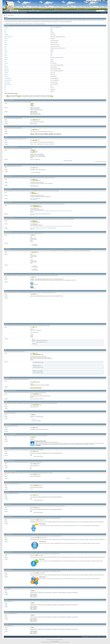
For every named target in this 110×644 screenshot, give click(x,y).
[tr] (5, 92)
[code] (6, 54)
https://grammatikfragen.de (35, 198)
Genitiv (32, 489)
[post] (6, 46)
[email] (6, 40)
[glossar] (6, 74)
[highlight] (6, 35)
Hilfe (104, 1)
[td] (5, 88)
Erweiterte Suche (103, 13)
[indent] (6, 39)
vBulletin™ (57, 641)
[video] (6, 52)
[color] (6, 29)
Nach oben (104, 637)
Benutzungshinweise (23, 11)
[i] (6, 27)
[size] (6, 31)
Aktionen (17, 13)
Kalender (8, 13)
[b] (5, 27)
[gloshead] (6, 69)
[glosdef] (6, 67)
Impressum (94, 637)
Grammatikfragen (14, 11)
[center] (11, 37)
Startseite (7, 11)
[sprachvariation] (8, 84)
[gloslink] (6, 73)
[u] (8, 27)
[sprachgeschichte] (8, 80)
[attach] (6, 59)
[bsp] (6, 61)
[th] (5, 90)
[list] (5, 48)
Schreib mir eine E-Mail (35, 186)
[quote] (6, 56)
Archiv (90, 637)
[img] (6, 50)
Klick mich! (32, 215)
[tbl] (5, 86)
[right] (8, 37)
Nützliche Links (23, 13)
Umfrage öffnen (38, 445)
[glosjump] (7, 71)
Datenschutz (99, 637)
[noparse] (6, 57)
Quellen (38, 11)
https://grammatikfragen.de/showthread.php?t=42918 (40, 214)
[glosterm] (6, 76)
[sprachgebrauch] (8, 78)
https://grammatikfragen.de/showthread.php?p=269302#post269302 (43, 228)
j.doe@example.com (34, 185)
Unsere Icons (32, 11)
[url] (5, 42)
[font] (6, 33)
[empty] (6, 63)
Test (31, 455)
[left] (5, 37)
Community (12, 13)
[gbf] (5, 65)
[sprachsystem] (7, 82)
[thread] (6, 44)
